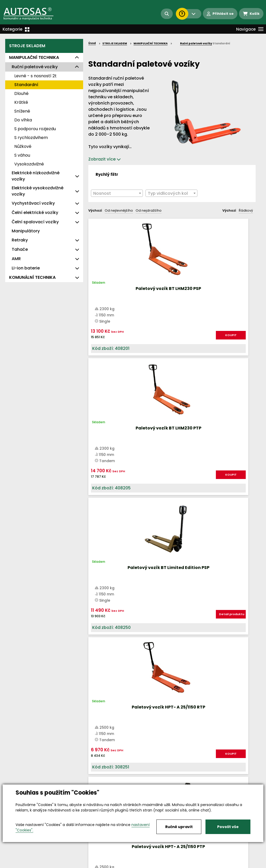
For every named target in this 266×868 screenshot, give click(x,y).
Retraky (20, 240)
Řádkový (246, 210)
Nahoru (97, 549)
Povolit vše (228, 827)
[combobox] (117, 193)
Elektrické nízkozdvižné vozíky (36, 176)
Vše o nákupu (18, 864)
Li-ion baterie (26, 268)
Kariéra (141, 864)
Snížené (22, 111)
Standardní (26, 85)
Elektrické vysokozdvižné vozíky (38, 191)
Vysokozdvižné (29, 164)
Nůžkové (23, 146)
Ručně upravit (179, 827)
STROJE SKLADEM (27, 46)
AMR (16, 259)
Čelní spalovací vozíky (35, 222)
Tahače (20, 249)
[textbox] (117, 193)
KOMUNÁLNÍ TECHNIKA (32, 277)
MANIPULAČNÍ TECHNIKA (34, 57)
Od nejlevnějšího (119, 210)
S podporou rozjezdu (35, 129)
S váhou (22, 155)
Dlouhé (21, 93)
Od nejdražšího (149, 210)
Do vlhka (23, 120)
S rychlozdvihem (31, 138)
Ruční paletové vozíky (35, 67)
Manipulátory (26, 231)
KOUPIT (117, 358)
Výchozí (95, 210)
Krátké (21, 102)
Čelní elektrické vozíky (35, 213)
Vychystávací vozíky (33, 203)
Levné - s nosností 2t (35, 76)
